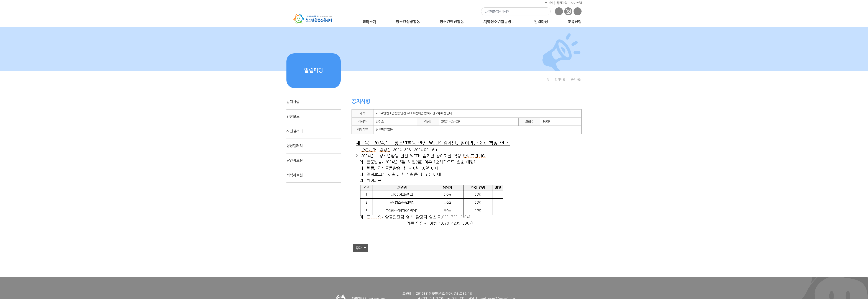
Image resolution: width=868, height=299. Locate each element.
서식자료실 (295, 175)
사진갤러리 (295, 131)
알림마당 (541, 22)
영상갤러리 (295, 146)
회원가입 (562, 3)
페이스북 (559, 11)
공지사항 (293, 102)
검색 (545, 11)
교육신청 (575, 22)
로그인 (549, 3)
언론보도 (293, 117)
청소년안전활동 (452, 22)
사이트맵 (576, 3)
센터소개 (369, 22)
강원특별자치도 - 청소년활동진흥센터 (312, 19)
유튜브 (578, 11)
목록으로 (361, 248)
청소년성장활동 (408, 22)
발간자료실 (295, 161)
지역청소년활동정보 (499, 22)
